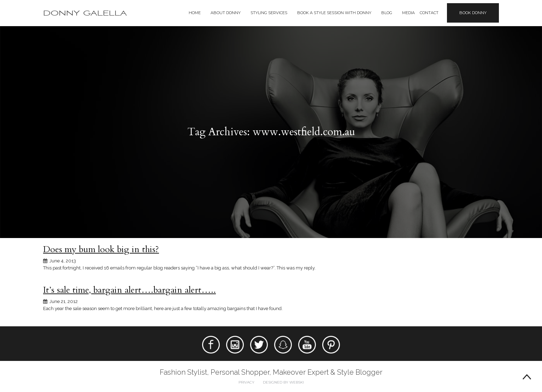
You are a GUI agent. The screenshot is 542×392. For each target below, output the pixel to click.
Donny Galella (85, 13)
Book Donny (473, 13)
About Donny (226, 13)
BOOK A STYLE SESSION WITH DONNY (334, 13)
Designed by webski (283, 382)
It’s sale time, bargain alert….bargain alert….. (129, 290)
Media (408, 13)
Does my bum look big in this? (101, 249)
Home (195, 13)
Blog (387, 13)
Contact (429, 13)
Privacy (246, 382)
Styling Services (269, 13)
